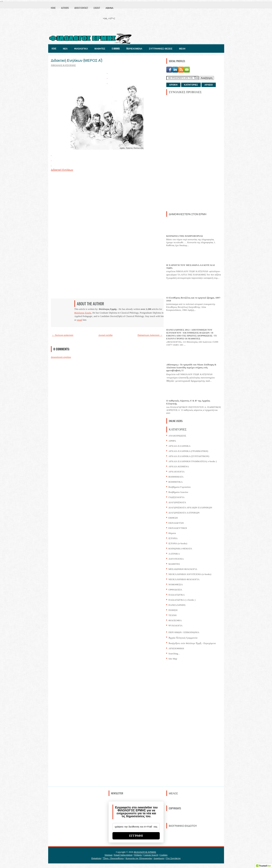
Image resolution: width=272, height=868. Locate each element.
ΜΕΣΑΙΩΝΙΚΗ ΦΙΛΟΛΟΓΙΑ (183, 569)
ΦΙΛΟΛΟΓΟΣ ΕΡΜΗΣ (145, 852)
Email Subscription (123, 855)
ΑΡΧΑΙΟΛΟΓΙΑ (177, 472)
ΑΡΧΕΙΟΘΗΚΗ (176, 648)
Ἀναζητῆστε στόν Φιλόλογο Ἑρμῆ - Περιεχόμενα (192, 643)
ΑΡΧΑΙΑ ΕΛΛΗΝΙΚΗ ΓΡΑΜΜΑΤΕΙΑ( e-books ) (193, 461)
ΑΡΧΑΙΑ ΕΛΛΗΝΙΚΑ (180, 446)
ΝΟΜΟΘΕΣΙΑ (176, 584)
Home (53, 8)
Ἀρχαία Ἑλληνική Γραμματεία (183, 638)
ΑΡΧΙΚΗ (173, 85)
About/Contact (81, 8)
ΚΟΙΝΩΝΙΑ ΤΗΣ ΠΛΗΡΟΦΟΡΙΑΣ (185, 236)
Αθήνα (109, 8)
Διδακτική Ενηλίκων (62, 170)
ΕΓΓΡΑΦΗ (136, 836)
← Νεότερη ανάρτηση (63, 335)
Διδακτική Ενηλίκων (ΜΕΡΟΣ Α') (77, 60)
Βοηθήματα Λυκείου (178, 492)
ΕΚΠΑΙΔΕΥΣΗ (176, 523)
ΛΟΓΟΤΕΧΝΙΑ (176, 559)
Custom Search (151, 855)
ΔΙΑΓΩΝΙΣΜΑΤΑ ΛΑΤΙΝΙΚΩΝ (184, 513)
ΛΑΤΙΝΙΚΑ (174, 554)
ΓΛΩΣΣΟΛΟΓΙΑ (177, 497)
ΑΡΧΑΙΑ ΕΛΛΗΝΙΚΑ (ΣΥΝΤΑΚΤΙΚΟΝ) (189, 456)
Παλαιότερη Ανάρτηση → (150, 335)
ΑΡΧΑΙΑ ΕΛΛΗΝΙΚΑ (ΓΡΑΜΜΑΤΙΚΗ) (188, 451)
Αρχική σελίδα (105, 335)
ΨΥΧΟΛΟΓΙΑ (176, 625)
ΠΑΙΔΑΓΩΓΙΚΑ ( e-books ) (182, 600)
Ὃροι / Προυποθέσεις (113, 858)
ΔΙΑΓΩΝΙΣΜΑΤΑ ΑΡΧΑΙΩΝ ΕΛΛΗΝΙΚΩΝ (190, 507)
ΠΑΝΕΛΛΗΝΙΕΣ (177, 605)
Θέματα (172, 533)
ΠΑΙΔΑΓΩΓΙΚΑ (177, 595)
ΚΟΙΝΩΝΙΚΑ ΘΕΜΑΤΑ (180, 549)
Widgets (138, 855)
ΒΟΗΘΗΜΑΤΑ (176, 477)
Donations (96, 858)
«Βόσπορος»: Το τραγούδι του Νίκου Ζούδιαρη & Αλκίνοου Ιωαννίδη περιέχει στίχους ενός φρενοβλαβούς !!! (191, 367)
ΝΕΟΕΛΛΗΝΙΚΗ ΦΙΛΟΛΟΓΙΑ (184, 579)
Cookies (164, 855)
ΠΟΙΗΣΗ (173, 610)
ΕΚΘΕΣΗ (173, 518)
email (80, 320)
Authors (65, 8)
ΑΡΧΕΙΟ (209, 85)
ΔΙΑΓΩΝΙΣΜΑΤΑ (177, 502)
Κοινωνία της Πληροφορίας (139, 858)
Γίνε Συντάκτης (173, 858)
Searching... (174, 654)
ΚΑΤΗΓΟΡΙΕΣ (191, 85)
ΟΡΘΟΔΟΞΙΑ (175, 590)
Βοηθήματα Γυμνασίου (180, 487)
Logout (97, 8)
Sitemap (109, 855)
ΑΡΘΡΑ (172, 441)
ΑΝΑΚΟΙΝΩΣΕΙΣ (177, 436)
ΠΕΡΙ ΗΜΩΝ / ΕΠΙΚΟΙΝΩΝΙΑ (184, 632)
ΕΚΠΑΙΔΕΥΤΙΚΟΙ (178, 528)
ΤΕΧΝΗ (173, 615)
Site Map (173, 659)
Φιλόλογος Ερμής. (83, 313)
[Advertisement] (194, 153)
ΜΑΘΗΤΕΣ (174, 564)
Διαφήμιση (159, 858)
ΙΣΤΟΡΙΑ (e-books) (178, 543)
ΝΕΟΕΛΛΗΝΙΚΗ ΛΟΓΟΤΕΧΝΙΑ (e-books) (190, 574)
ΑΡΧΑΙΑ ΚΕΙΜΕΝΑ (179, 466)
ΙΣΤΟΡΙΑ (173, 538)
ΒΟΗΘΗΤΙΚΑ (176, 482)
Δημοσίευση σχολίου (61, 357)
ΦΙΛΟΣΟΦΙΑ (175, 620)
